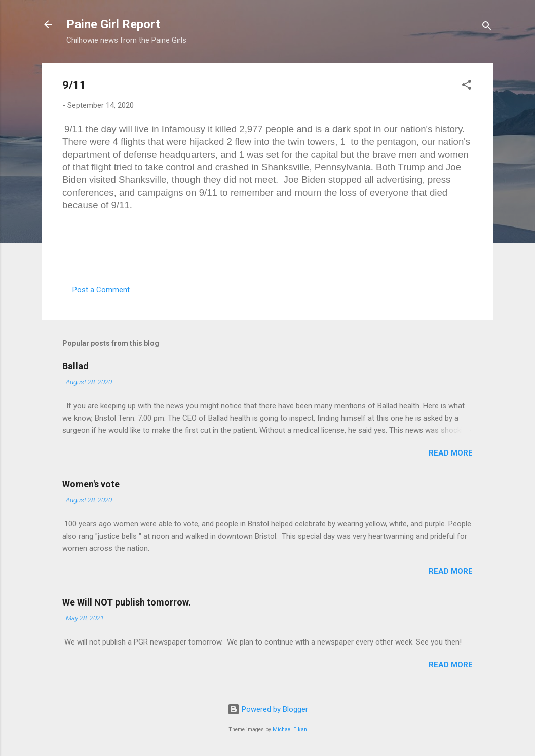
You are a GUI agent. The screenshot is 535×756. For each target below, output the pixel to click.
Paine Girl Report (113, 24)
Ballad (75, 366)
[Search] (487, 28)
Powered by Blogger (268, 709)
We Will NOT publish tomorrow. (127, 602)
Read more (451, 453)
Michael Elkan (290, 729)
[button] (467, 86)
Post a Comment (101, 290)
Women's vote (91, 484)
